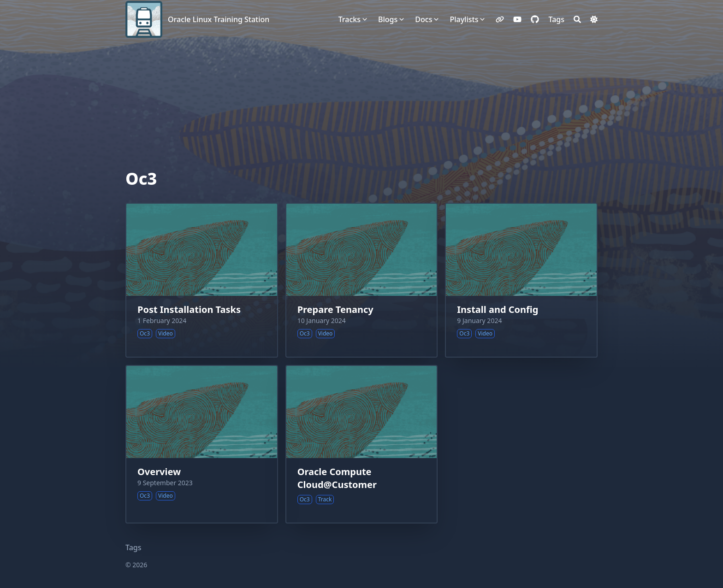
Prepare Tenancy (335, 309)
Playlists (464, 19)
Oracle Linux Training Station (219, 19)
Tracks (350, 19)
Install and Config (498, 309)
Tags (133, 547)
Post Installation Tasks (189, 309)
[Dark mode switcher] (594, 19)
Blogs (388, 19)
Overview (159, 472)
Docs (424, 19)
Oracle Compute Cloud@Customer (337, 478)
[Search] (577, 19)
